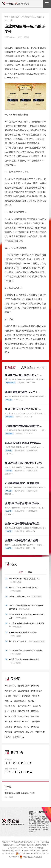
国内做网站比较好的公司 (26, 597)
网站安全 (36, 722)
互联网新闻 (19, 732)
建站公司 (29, 732)
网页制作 (37, 706)
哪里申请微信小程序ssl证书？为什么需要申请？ (23, 392)
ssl (38, 368)
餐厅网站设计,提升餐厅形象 (27, 642)
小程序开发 (40, 732)
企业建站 (9, 417)
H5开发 (8, 696)
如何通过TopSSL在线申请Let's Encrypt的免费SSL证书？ (23, 375)
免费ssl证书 (10, 383)
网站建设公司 (10, 686)
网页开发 (9, 701)
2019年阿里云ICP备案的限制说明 (23, 634)
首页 (7, 17)
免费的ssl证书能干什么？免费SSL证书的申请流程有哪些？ (23, 541)
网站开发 (35, 727)
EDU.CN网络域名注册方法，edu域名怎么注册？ (26, 616)
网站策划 (9, 732)
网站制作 (36, 696)
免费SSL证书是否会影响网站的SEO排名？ (23, 524)
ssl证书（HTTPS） (22, 722)
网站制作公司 (37, 691)
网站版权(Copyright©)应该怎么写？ (24, 589)
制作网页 (35, 716)
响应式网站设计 (25, 706)
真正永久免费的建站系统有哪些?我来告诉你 (27, 625)
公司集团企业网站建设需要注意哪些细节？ (23, 426)
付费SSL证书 (32, 451)
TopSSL (21, 383)
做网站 (27, 727)
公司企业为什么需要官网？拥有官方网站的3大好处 (26, 607)
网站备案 (18, 727)
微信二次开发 (10, 711)
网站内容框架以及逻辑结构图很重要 (24, 661)
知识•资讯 (15, 17)
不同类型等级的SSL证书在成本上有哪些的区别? (23, 483)
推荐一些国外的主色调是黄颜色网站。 (25, 580)
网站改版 (9, 722)
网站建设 (26, 696)
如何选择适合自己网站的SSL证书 (23, 463)
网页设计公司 (10, 691)
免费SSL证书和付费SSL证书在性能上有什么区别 (23, 503)
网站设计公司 (24, 716)
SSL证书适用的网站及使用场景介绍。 (23, 443)
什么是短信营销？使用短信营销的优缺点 (26, 652)
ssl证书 (43, 368)
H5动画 (8, 737)
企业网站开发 (19, 737)
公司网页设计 (24, 686)
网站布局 (35, 686)
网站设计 (17, 696)
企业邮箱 (9, 727)
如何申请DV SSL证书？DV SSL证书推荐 (23, 409)
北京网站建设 (20, 701)
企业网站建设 (24, 691)
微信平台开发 (24, 711)
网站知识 (31, 701)
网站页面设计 (10, 716)
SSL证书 (13, 115)
